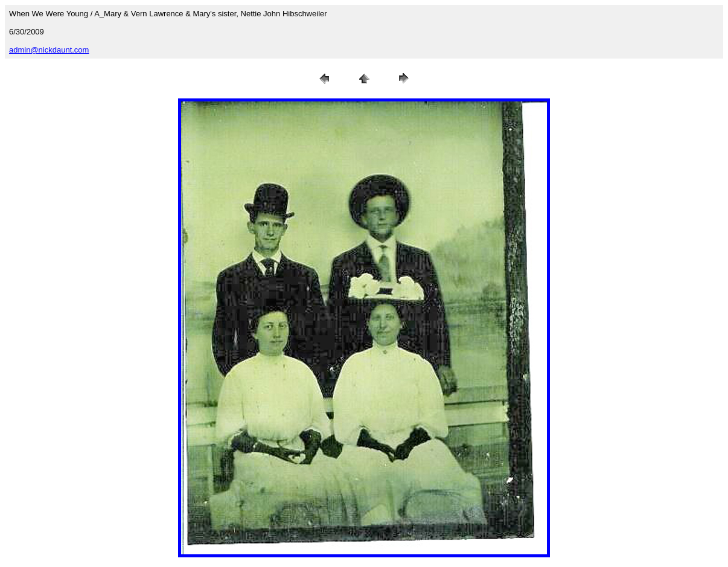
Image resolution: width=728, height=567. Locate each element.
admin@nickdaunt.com (49, 50)
